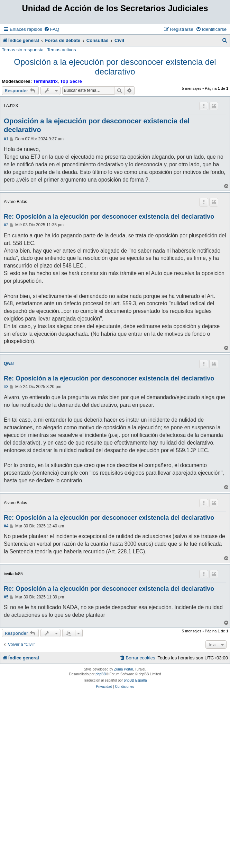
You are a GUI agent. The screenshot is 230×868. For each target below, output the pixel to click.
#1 (6, 139)
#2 (6, 225)
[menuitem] (52, 29)
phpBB (101, 674)
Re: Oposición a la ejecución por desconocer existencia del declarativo (109, 217)
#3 (6, 387)
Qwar (9, 363)
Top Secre (71, 81)
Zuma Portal (123, 669)
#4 (6, 526)
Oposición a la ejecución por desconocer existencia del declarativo (115, 67)
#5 (6, 597)
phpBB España (135, 680)
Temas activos (62, 50)
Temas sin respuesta (23, 50)
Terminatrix (45, 81)
